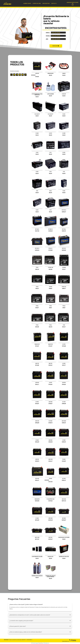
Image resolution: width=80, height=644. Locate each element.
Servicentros (46, 3)
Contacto (54, 3)
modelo (48, 36)
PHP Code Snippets (35, 643)
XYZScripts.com (46, 643)
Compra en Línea (37, 3)
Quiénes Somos (27, 3)
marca (48, 33)
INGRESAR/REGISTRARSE (73, 3)
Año (47, 39)
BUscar (55, 46)
